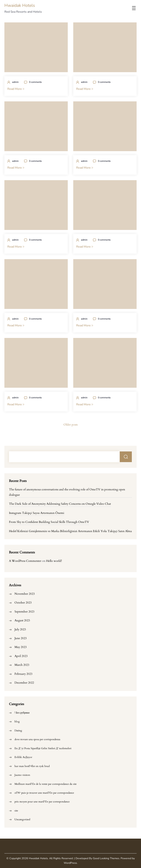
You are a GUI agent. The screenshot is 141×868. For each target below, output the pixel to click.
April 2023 (21, 656)
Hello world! (54, 561)
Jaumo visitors (22, 775)
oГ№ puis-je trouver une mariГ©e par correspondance (44, 793)
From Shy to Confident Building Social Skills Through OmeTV (49, 522)
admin (15, 82)
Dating (18, 731)
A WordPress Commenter (25, 561)
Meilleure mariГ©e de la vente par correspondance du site (46, 784)
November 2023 (25, 594)
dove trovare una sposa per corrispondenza (37, 739)
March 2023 (22, 665)
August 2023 (22, 620)
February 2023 (23, 674)
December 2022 (24, 683)
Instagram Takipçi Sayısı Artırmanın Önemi (37, 513)
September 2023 (24, 612)
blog (17, 722)
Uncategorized (22, 819)
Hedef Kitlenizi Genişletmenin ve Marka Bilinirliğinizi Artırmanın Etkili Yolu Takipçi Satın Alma (70, 531)
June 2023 (21, 638)
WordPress (70, 863)
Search (126, 457)
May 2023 (21, 647)
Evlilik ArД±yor (23, 757)
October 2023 (23, 603)
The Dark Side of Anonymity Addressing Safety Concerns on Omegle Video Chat (60, 504)
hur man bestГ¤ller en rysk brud (32, 766)
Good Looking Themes (106, 858)
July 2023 (20, 629)
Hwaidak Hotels (20, 5)
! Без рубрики (22, 713)
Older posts (71, 425)
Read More (16, 89)
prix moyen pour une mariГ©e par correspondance (42, 802)
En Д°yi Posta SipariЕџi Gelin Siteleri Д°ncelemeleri (43, 748)
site (16, 811)
